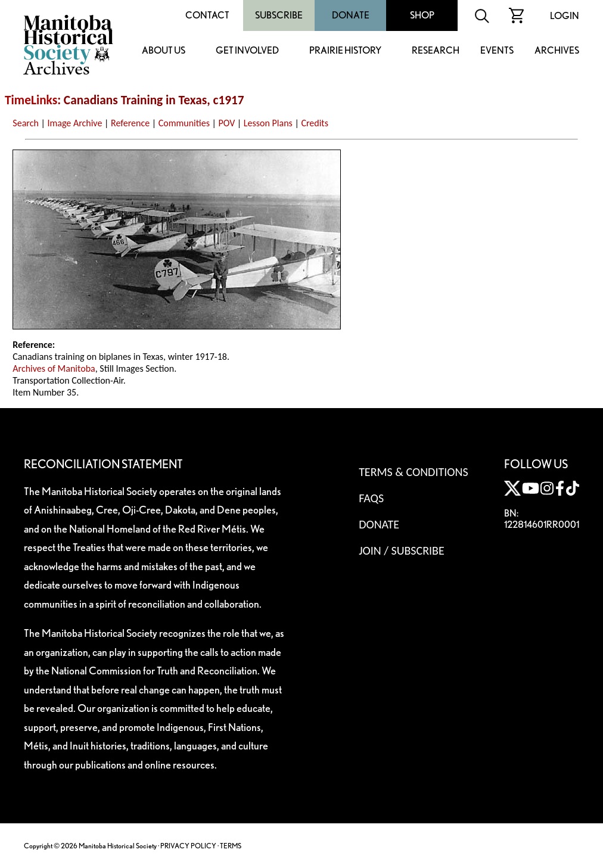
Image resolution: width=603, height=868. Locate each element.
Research (436, 51)
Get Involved (247, 51)
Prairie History (345, 51)
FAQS (371, 498)
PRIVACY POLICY (188, 846)
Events (497, 51)
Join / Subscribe (402, 550)
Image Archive (74, 123)
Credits (315, 123)
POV (227, 123)
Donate (351, 15)
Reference (130, 123)
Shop (422, 15)
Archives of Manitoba (54, 368)
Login (565, 16)
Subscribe (279, 15)
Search (26, 123)
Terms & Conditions (413, 472)
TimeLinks (31, 100)
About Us (164, 51)
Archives (557, 51)
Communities (184, 123)
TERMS (231, 846)
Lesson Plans (268, 123)
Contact (207, 15)
